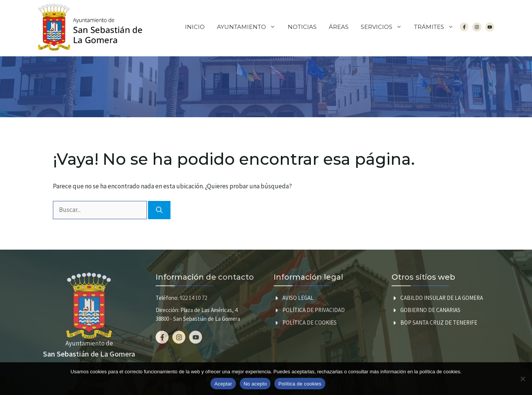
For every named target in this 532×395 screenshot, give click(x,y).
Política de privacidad (314, 310)
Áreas (339, 27)
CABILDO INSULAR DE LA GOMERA (442, 298)
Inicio (195, 27)
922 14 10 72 (193, 298)
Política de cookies (310, 323)
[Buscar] (159, 210)
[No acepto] (522, 379)
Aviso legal (298, 298)
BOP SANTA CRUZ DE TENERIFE (439, 323)
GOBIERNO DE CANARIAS (430, 310)
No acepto (255, 384)
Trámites (437, 27)
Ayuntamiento (249, 27)
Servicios (384, 27)
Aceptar (223, 384)
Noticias (302, 27)
